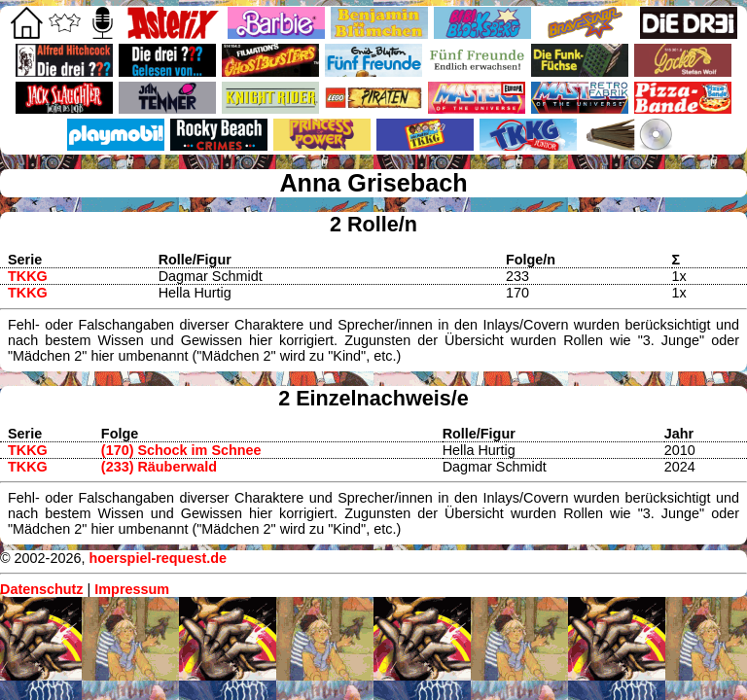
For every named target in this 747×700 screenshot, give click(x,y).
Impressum (132, 589)
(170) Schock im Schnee (181, 450)
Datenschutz (42, 589)
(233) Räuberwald (159, 467)
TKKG (28, 276)
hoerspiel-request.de (158, 558)
